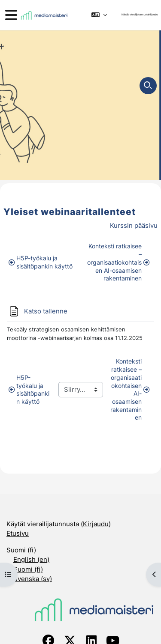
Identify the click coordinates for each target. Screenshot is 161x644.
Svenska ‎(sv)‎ (33, 579)
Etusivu (18, 533)
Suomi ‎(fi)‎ (21, 550)
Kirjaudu (153, 15)
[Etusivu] (44, 15)
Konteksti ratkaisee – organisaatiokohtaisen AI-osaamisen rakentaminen (118, 262)
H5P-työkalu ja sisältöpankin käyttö (41, 262)
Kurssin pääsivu (134, 225)
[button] (99, 15)
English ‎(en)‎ (31, 559)
